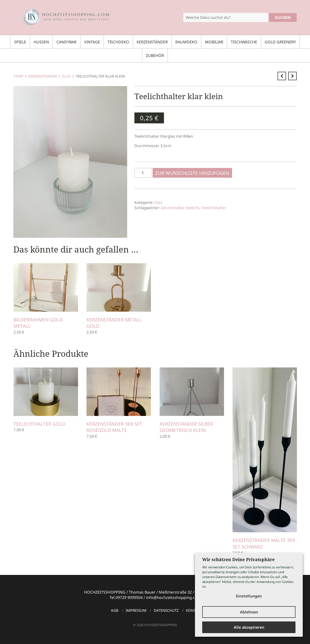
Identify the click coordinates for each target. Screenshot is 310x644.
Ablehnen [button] (249, 612)
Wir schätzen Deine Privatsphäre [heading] (238, 559)
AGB (115, 610)
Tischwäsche (244, 42)
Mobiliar (214, 42)
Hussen (41, 42)
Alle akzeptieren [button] (249, 627)
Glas (66, 76)
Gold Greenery (280, 42)
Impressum (136, 610)
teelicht (193, 208)
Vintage (92, 42)
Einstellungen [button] (249, 596)
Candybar (66, 42)
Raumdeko (186, 42)
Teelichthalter (214, 208)
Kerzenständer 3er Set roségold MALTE (114, 427)
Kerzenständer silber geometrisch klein (186, 427)
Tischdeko (118, 42)
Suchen (283, 17)
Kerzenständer (152, 42)
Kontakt (194, 610)
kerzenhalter (172, 208)
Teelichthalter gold (39, 424)
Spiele (20, 42)
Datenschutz (166, 610)
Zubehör (155, 56)
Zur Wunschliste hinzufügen (192, 173)
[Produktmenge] (143, 173)
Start (18, 76)
